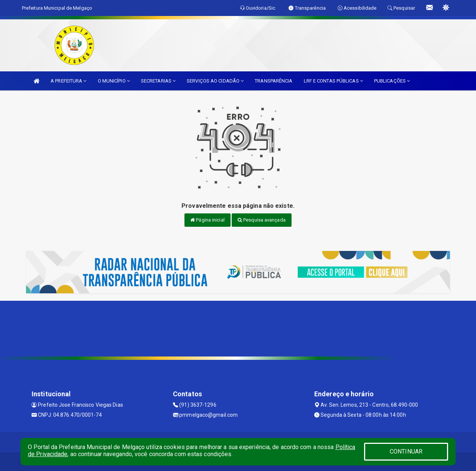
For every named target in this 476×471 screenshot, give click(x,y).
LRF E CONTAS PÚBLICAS (333, 81)
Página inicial (208, 220)
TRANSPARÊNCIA (274, 81)
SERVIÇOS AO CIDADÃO (215, 81)
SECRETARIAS (158, 81)
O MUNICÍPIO (114, 81)
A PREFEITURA (68, 81)
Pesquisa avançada (262, 220)
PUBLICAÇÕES (392, 81)
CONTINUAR (406, 451)
